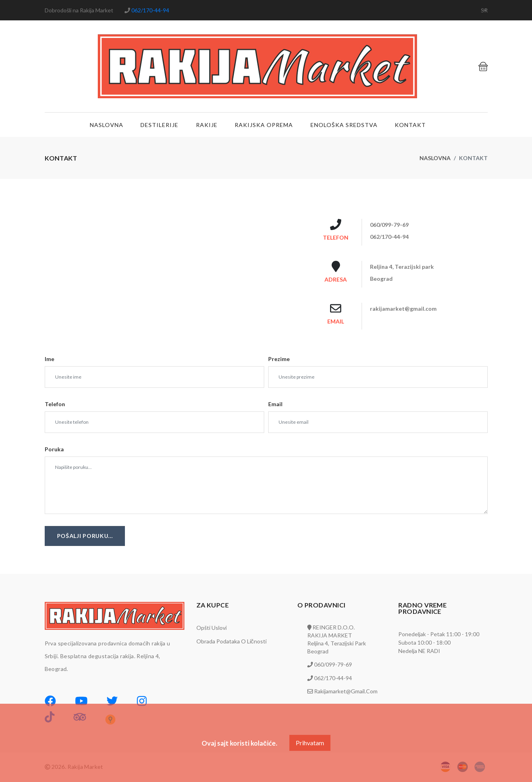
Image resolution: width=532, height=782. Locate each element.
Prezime (279, 360)
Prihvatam (310, 743)
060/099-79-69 (332, 665)
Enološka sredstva (344, 125)
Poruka (54, 450)
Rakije (206, 125)
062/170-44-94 (150, 10)
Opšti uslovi (212, 628)
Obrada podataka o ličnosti (231, 642)
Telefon (55, 405)
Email (275, 405)
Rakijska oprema (264, 125)
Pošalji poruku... (85, 537)
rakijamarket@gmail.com (345, 692)
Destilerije (158, 125)
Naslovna (105, 125)
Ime (49, 360)
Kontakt (411, 125)
